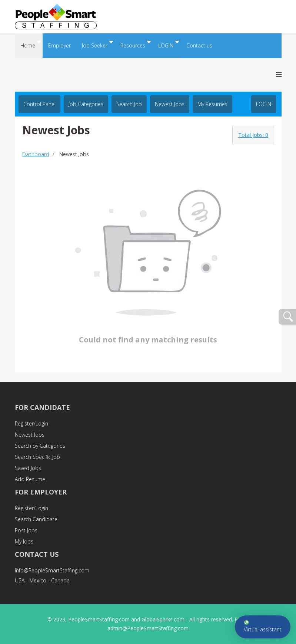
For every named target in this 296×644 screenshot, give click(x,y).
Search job (129, 104)
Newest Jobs (170, 104)
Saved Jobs (28, 468)
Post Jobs (26, 530)
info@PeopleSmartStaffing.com (52, 570)
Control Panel (39, 104)
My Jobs (24, 541)
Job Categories (86, 104)
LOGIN (264, 104)
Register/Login (31, 423)
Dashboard (36, 154)
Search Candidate (36, 519)
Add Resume (30, 479)
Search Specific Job (37, 457)
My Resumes (212, 104)
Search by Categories (40, 446)
